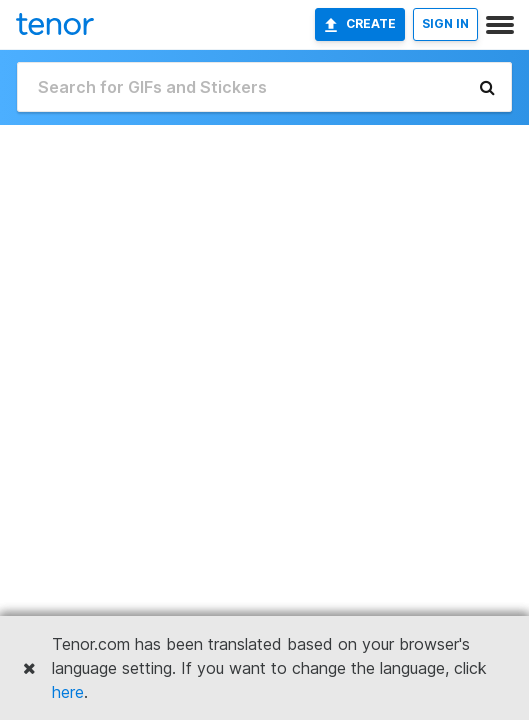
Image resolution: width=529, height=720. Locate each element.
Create (360, 24)
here (68, 692)
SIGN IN (445, 23)
